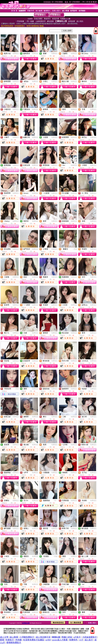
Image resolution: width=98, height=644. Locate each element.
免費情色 (73, 640)
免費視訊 (16, 54)
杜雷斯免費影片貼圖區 (34, 640)
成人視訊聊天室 (43, 637)
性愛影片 (10, 640)
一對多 (75, 249)
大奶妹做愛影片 (90, 637)
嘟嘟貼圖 (56, 637)
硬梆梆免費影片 (14, 643)
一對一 (55, 501)
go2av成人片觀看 (60, 640)
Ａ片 (81, 640)
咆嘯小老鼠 (67, 637)
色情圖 (19, 640)
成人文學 (4, 637)
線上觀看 (14, 637)
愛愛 (2, 640)
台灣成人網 (26, 623)
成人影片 (89, 640)
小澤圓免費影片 (27, 637)
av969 (48, 640)
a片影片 (77, 637)
